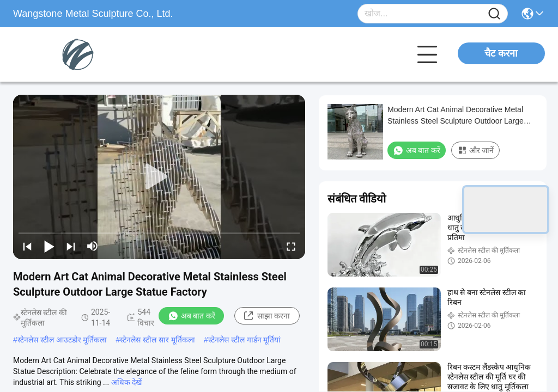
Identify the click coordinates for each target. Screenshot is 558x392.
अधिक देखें (126, 382)
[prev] (27, 246)
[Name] (494, 14)
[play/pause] (49, 246)
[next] (71, 246)
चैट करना (501, 53)
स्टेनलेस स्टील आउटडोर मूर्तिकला (62, 340)
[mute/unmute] (93, 246)
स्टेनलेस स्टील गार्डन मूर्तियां (245, 340)
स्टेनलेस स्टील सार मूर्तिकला (157, 340)
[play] (159, 177)
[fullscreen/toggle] (291, 246)
